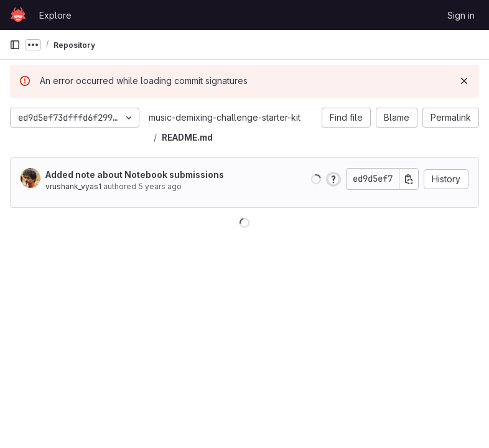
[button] (316, 179)
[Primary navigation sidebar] (15, 45)
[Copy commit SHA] (409, 179)
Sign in (461, 15)
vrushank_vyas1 (73, 186)
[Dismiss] (464, 81)
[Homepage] (18, 15)
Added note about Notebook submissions (135, 175)
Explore (55, 15)
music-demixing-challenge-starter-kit (225, 117)
